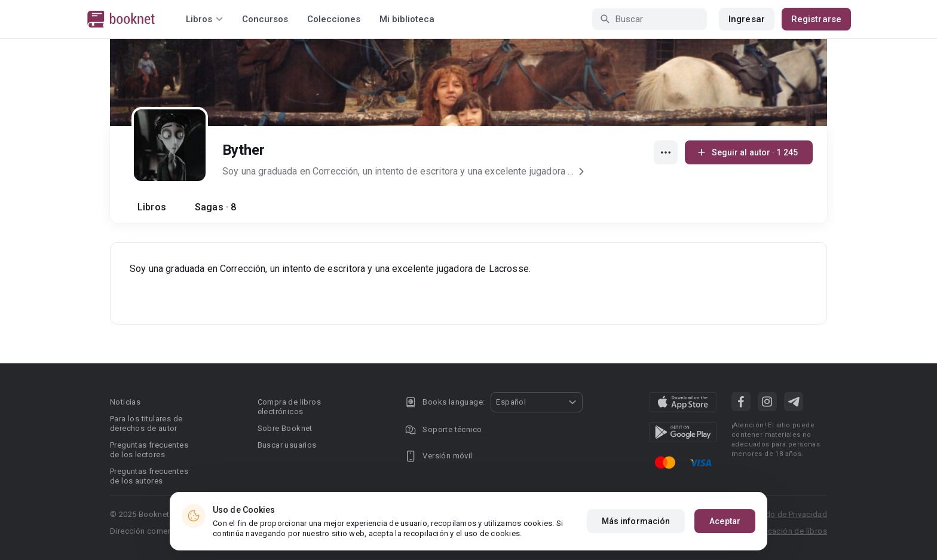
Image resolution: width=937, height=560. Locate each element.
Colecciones (334, 19)
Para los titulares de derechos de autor (146, 423)
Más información (636, 531)
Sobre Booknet (285, 428)
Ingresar (747, 19)
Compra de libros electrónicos (289, 407)
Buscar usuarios (287, 445)
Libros (152, 207)
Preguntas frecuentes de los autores (149, 476)
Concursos (265, 19)
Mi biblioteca (407, 19)
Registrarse (816, 19)
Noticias (125, 402)
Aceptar (725, 531)
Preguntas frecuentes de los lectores (149, 450)
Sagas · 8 (215, 207)
